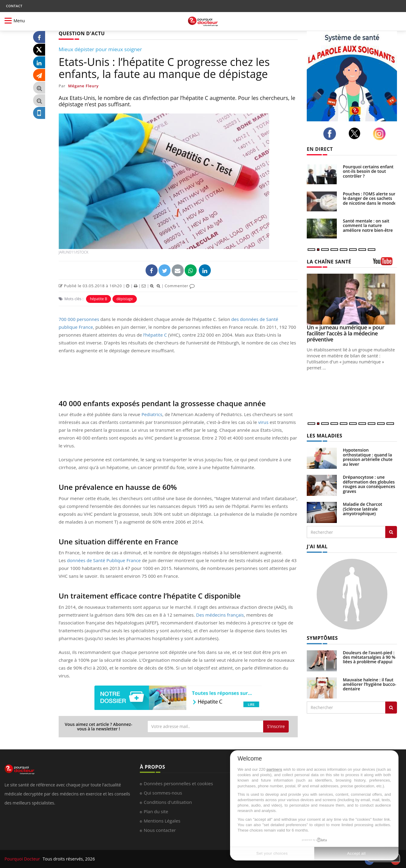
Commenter (180, 286)
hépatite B (98, 299)
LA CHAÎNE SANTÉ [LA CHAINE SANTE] (329, 262)
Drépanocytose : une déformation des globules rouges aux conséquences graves (369, 484)
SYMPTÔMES (322, 638)
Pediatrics (152, 414)
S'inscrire (276, 726)
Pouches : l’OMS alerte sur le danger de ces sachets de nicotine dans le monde (370, 198)
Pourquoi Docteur (23, 859)
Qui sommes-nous (163, 793)
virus (263, 422)
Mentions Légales (162, 821)
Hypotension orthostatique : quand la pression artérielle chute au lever (368, 457)
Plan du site (156, 811)
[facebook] (331, 134)
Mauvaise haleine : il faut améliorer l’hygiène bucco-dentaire (370, 684)
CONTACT (14, 6)
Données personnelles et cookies (178, 783)
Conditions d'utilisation (168, 802)
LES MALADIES (324, 436)
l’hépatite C (155, 335)
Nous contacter (160, 830)
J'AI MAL (317, 546)
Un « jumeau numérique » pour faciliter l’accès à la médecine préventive (346, 333)
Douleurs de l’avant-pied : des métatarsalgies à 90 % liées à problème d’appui (369, 657)
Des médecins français (220, 615)
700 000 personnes (79, 319)
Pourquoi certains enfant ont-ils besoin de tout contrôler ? (368, 171)
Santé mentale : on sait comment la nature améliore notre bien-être (368, 226)
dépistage (125, 299)
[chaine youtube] (385, 263)
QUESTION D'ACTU (82, 33)
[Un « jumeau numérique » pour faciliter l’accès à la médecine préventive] (352, 299)
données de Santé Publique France (104, 560)
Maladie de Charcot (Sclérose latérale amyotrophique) (363, 509)
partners (274, 769)
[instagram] (381, 134)
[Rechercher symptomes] (391, 708)
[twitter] (356, 133)
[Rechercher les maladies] (391, 532)
